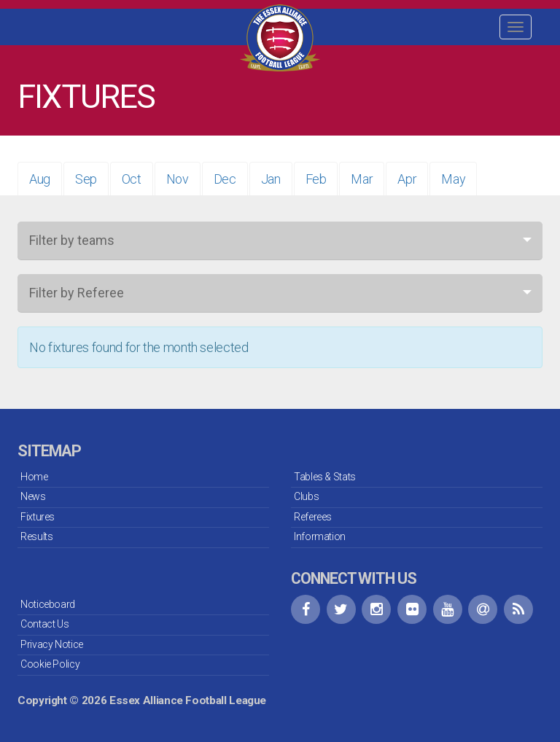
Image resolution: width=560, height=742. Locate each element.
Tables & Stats (325, 477)
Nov (178, 179)
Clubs (306, 496)
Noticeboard (48, 604)
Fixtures (38, 517)
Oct (132, 179)
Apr (407, 179)
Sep (86, 179)
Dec (225, 179)
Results (36, 536)
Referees (313, 517)
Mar (362, 179)
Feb (316, 179)
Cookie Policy (50, 664)
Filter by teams (72, 240)
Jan (271, 179)
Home (34, 477)
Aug (40, 179)
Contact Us (44, 624)
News (33, 496)
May (453, 179)
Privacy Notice (52, 644)
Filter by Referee (77, 293)
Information (320, 536)
